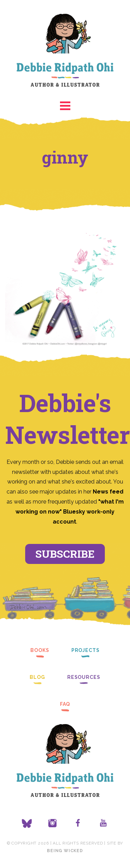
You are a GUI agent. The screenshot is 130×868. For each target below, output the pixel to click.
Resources (84, 677)
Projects (86, 650)
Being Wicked (65, 851)
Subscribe (65, 554)
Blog (37, 677)
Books (40, 650)
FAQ (65, 704)
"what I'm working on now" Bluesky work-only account (70, 512)
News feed (108, 492)
